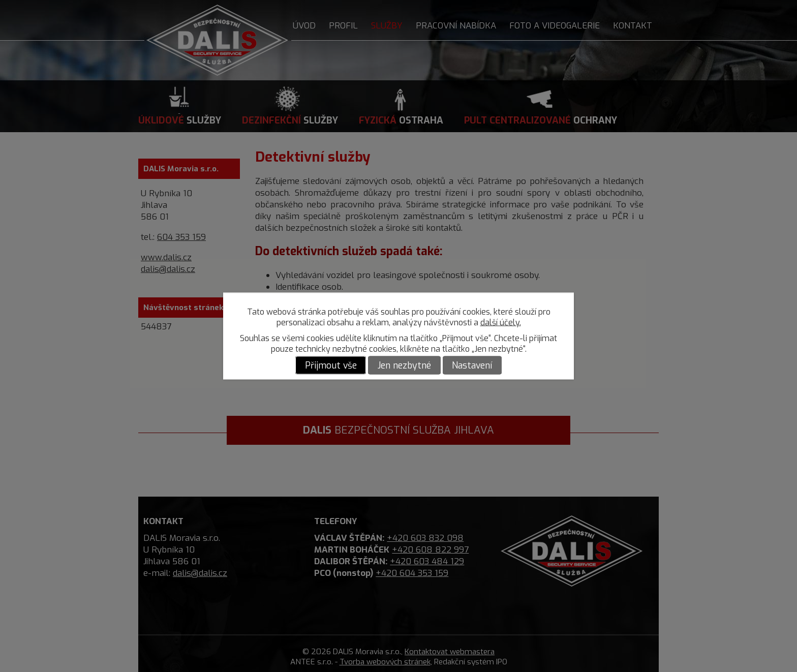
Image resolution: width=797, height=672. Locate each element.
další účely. (501, 323)
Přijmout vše (331, 365)
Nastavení (472, 365)
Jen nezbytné (404, 365)
